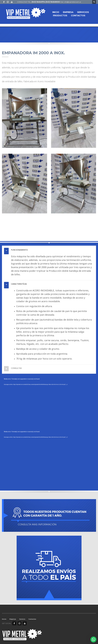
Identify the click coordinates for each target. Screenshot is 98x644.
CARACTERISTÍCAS (19, 284)
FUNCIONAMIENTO (19, 250)
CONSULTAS (16, 368)
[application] (49, 404)
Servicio (22, 619)
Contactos (32, 619)
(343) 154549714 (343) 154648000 (46, 2)
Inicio (4, 619)
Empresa (13, 619)
